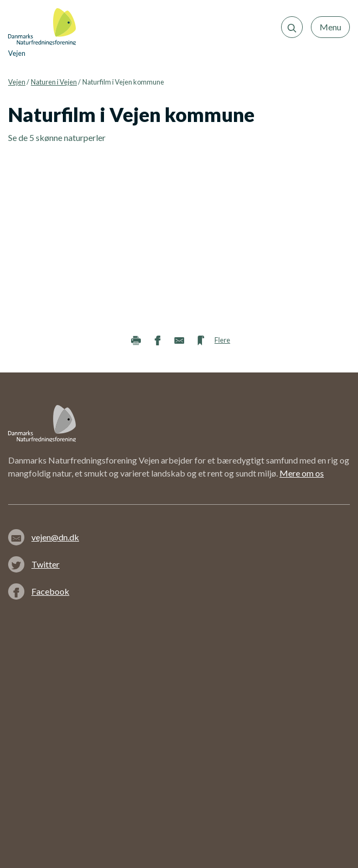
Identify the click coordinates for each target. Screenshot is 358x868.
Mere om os (302, 473)
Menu (330, 27)
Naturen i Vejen (54, 82)
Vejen (17, 82)
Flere (222, 340)
